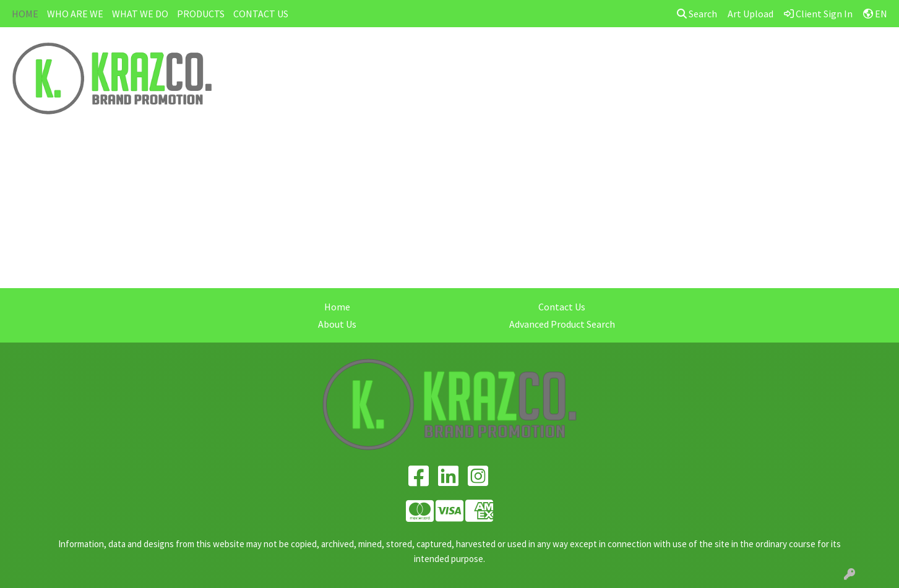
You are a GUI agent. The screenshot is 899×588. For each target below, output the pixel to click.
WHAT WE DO (140, 14)
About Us (337, 324)
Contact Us (562, 307)
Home (337, 307)
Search (697, 14)
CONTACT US (261, 14)
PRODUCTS (201, 14)
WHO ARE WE (75, 14)
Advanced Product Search (562, 324)
